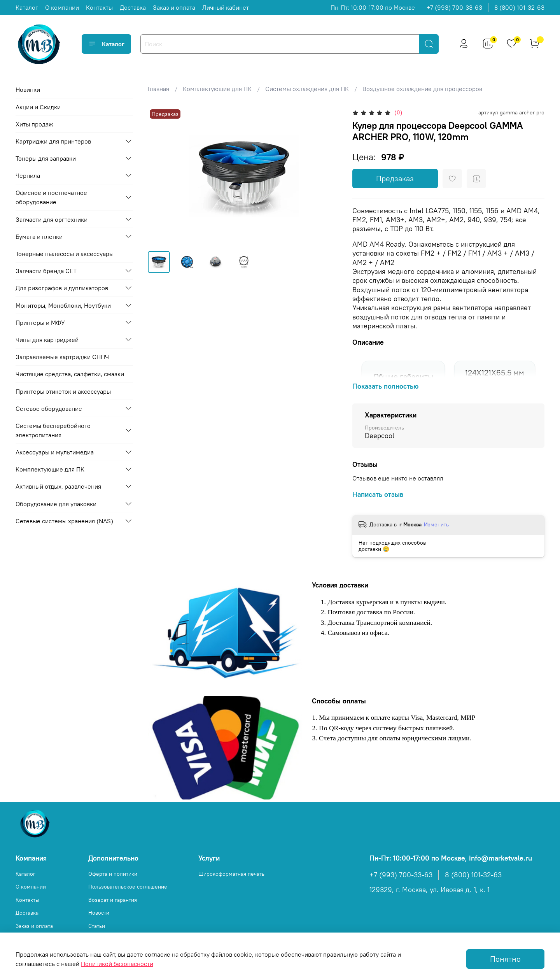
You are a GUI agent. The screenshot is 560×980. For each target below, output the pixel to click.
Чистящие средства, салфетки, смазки (70, 374)
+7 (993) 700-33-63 (454, 7)
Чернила (28, 175)
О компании (62, 7)
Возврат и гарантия (113, 900)
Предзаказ (395, 178)
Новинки (28, 89)
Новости (99, 913)
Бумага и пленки (39, 237)
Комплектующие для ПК (217, 89)
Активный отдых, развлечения (58, 486)
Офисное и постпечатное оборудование (51, 197)
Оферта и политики (113, 874)
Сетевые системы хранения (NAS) (64, 521)
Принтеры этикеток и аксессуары (63, 391)
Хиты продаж (34, 124)
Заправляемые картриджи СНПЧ (62, 357)
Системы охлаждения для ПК (307, 89)
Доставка (133, 7)
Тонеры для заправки (46, 158)
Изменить (436, 524)
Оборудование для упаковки (56, 504)
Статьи (97, 926)
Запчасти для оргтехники (52, 219)
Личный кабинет (226, 7)
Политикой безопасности (117, 964)
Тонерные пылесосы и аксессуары (65, 254)
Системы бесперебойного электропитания (53, 430)
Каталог (27, 7)
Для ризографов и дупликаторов (62, 288)
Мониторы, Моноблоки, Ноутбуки (63, 305)
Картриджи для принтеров (53, 141)
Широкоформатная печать (231, 874)
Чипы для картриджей (47, 340)
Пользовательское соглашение (128, 887)
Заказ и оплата (174, 7)
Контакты (99, 7)
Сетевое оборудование (49, 408)
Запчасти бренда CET (46, 271)
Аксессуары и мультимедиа (55, 452)
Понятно (505, 959)
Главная (158, 89)
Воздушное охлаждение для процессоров (422, 89)
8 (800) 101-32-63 (519, 7)
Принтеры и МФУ (40, 323)
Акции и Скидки (38, 107)
